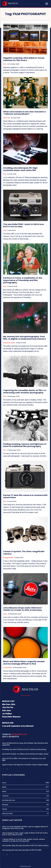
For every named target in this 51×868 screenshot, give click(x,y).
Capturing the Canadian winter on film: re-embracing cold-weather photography (25, 391)
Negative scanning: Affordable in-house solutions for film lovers (24, 59)
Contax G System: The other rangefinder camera (24, 553)
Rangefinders (8, 558)
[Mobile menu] (47, 4)
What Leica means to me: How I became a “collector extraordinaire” (24, 113)
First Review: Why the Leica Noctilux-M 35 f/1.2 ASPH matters (25, 846)
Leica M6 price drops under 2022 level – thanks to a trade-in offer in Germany (23, 609)
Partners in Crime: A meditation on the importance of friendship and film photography (23, 280)
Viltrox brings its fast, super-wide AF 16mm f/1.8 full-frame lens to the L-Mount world (25, 834)
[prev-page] (3, 769)
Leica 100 (7, 118)
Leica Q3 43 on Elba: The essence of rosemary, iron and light (24, 759)
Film (5, 64)
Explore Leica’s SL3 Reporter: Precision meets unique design (25, 765)
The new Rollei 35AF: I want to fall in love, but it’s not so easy (24, 225)
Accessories (8, 668)
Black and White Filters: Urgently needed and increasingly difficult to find (24, 663)
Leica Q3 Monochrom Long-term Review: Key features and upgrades (25, 744)
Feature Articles (9, 343)
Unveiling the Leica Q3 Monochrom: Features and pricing (24, 749)
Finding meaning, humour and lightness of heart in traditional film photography (25, 445)
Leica (5, 614)
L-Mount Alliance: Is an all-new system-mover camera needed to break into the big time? (24, 840)
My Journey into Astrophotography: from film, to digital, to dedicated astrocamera (24, 338)
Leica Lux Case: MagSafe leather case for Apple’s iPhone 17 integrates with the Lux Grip (25, 828)
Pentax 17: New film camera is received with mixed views (25, 496)
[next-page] (7, 769)
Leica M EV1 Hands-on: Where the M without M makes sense (25, 754)
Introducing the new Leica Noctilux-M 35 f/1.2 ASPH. (22, 850)
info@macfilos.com (19, 734)
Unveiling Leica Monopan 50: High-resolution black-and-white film (21, 169)
